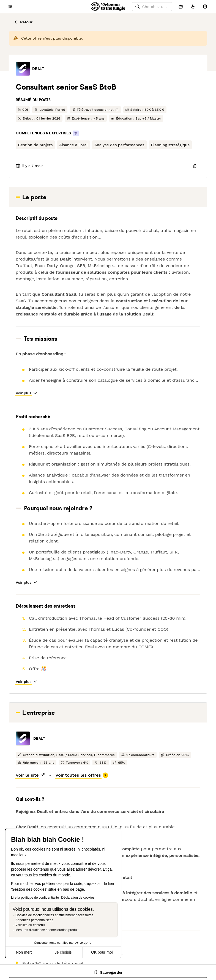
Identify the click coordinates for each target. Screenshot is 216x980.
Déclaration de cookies (78, 898)
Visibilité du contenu (30, 925)
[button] (23, 69)
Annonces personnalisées (34, 920)
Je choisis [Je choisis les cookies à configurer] (63, 952)
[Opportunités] (193, 6)
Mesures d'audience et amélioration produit (47, 930)
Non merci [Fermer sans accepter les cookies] (25, 952)
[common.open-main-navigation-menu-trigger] (10, 7)
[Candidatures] (181, 6)
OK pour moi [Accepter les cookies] (102, 952)
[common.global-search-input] (152, 7)
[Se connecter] (205, 6)
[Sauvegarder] (108, 972)
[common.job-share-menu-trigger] (195, 166)
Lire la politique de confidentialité (35, 898)
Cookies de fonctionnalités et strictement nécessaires (54, 915)
